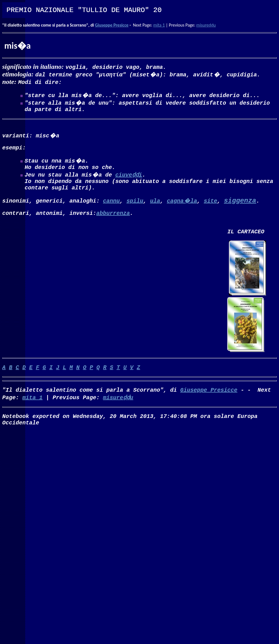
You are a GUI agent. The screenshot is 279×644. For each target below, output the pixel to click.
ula (155, 207)
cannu (111, 207)
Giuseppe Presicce (112, 25)
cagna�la (182, 207)
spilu (135, 207)
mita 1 (159, 25)
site (210, 207)
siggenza (240, 207)
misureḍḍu (206, 25)
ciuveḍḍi (129, 179)
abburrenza (113, 221)
